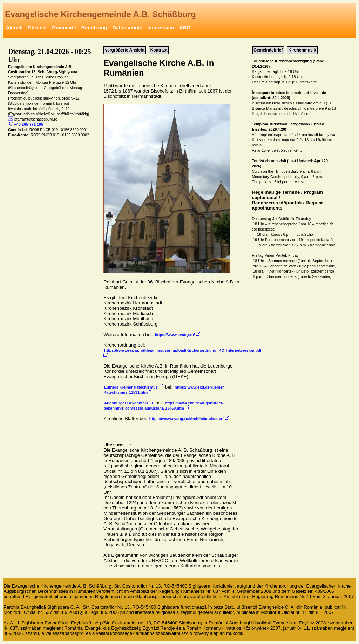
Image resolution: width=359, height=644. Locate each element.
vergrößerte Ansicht (125, 50)
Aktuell (14, 28)
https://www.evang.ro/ (178, 334)
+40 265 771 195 (26, 124)
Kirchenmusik (302, 50)
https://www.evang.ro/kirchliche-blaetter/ (189, 418)
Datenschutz (127, 28)
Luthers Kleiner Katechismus (134, 387)
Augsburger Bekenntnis (129, 403)
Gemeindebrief (268, 50)
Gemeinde (64, 28)
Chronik (37, 28)
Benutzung (94, 28)
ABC (185, 28)
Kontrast (159, 50)
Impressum (161, 28)
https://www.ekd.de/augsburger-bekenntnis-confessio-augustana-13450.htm (164, 406)
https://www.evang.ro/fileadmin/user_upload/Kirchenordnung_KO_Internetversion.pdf (183, 353)
